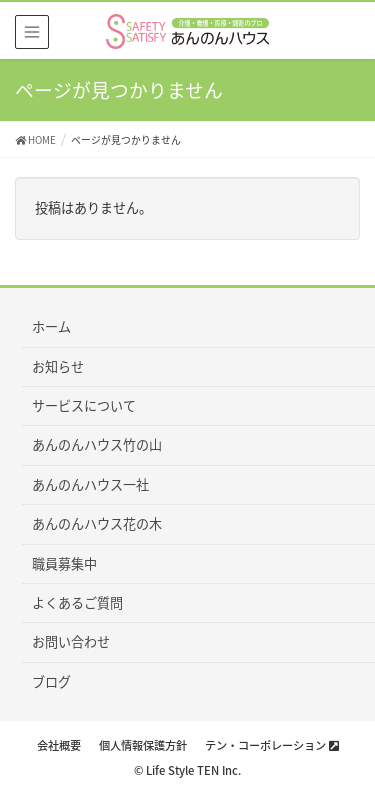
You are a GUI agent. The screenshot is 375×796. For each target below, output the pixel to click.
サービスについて (84, 405)
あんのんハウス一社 (90, 484)
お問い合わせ (71, 641)
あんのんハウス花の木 (97, 523)
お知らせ (58, 366)
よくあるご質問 (77, 602)
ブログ (51, 681)
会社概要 (59, 745)
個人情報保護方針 (143, 745)
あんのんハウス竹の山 (97, 444)
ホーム (51, 326)
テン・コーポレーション (272, 745)
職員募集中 (64, 563)
